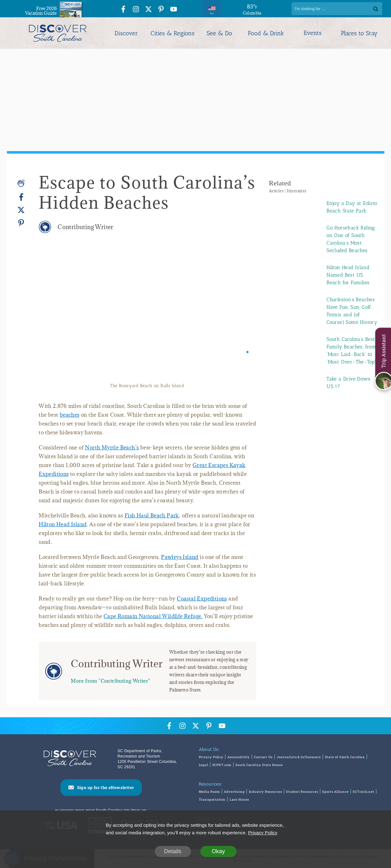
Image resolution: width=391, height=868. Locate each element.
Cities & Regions (173, 33)
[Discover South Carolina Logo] (58, 33)
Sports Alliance (335, 792)
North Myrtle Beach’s (112, 448)
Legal (204, 765)
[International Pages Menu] (211, 9)
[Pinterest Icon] (161, 10)
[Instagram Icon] (136, 10)
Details (173, 851)
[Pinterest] (21, 223)
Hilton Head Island (63, 524)
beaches (70, 415)
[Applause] (21, 183)
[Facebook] (21, 197)
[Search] (337, 9)
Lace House (239, 800)
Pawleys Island (180, 557)
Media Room (209, 792)
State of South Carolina (345, 757)
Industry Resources (265, 792)
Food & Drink (266, 33)
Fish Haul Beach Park (152, 516)
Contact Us (263, 757)
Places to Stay (359, 33)
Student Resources (302, 792)
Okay (218, 851)
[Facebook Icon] (123, 10)
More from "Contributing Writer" (110, 681)
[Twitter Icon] (148, 10)
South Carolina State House (259, 765)
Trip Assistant (383, 351)
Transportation (212, 800)
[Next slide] (243, 316)
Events (313, 33)
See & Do (219, 33)
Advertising (234, 792)
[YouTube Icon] (174, 10)
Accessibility (239, 757)
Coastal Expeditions (202, 599)
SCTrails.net (363, 792)
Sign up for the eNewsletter (106, 787)
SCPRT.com (222, 765)
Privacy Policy (211, 757)
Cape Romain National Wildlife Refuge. (153, 616)
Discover (126, 33)
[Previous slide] (52, 316)
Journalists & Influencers (299, 757)
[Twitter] (21, 210)
